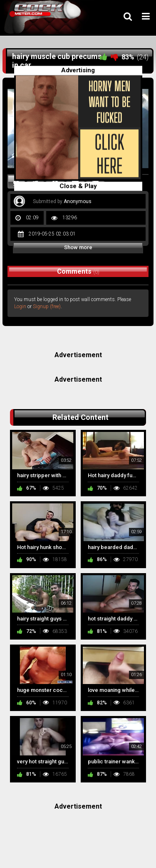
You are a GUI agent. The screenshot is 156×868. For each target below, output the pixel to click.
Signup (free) (47, 306)
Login (20, 306)
